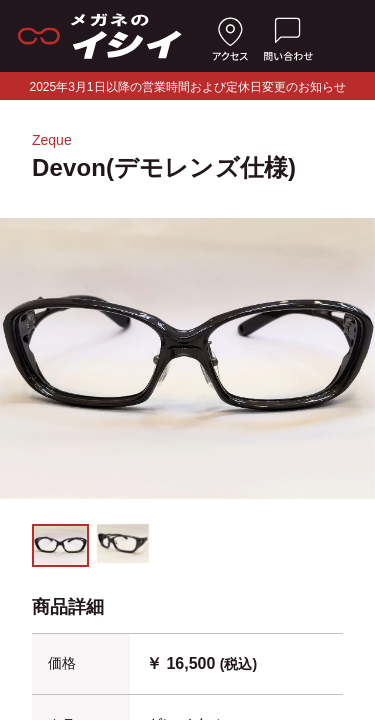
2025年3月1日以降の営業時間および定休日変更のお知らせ (187, 87)
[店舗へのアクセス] (230, 36)
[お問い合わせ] (288, 36)
